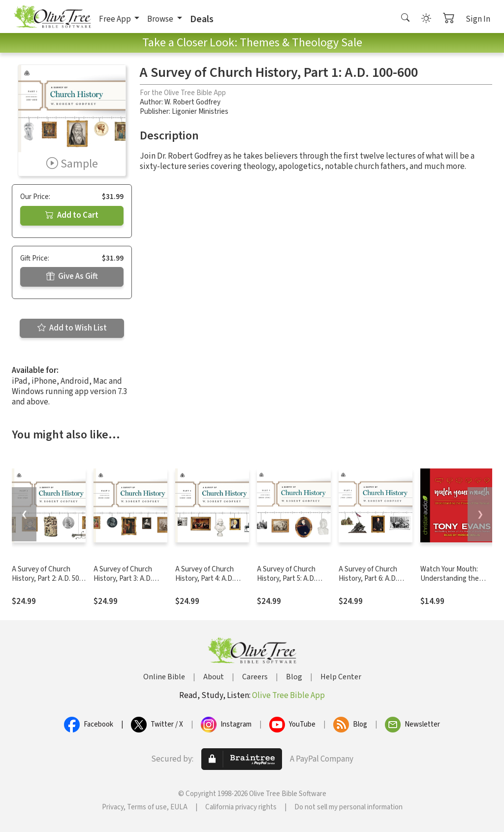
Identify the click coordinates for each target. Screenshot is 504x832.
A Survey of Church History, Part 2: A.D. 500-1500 (48, 579)
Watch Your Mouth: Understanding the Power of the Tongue (453, 579)
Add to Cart (72, 215)
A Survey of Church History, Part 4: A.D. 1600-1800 (205, 579)
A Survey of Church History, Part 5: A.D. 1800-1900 (286, 579)
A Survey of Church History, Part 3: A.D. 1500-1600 (123, 579)
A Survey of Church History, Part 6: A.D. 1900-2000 (368, 579)
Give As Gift (72, 276)
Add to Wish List (72, 328)
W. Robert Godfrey (192, 102)
